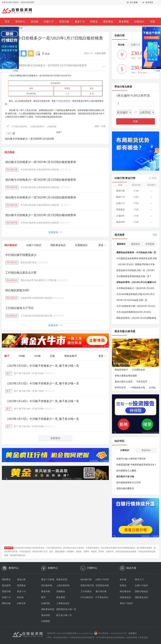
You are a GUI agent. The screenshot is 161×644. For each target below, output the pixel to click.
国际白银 (48, 316)
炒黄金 (123, 585)
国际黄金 (108, 22)
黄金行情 (130, 178)
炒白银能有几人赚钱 (126, 471)
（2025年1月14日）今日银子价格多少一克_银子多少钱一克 (42, 401)
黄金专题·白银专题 (125, 331)
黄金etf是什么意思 (124, 382)
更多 (155, 235)
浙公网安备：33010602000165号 (112, 633)
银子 (7, 356)
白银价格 (52, 127)
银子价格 (39, 373)
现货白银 (64, 22)
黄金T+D (80, 22)
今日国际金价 (139, 370)
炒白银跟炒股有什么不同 (128, 483)
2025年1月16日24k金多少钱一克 (132, 300)
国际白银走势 (27, 280)
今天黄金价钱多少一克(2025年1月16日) (135, 288)
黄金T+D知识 (126, 603)
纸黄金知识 (125, 597)
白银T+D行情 (102, 580)
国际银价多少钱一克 (64, 609)
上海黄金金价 (63, 603)
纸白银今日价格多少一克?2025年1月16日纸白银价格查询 (41, 162)
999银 (22, 356)
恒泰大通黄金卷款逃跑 (126, 376)
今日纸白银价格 (63, 101)
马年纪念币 (142, 382)
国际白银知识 (142, 591)
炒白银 (123, 580)
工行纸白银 (51, 280)
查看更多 (55, 438)
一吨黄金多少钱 (137, 388)
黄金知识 (146, 450)
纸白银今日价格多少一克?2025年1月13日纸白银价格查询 (41, 215)
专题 (152, 22)
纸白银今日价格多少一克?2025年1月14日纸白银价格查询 (41, 197)
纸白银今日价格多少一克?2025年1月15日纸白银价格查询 (41, 180)
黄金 (34, 263)
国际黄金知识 (58, 245)
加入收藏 (134, 2)
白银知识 (139, 22)
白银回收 (46, 603)
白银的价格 (26, 298)
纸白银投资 (40, 280)
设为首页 (149, 2)
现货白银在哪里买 (125, 488)
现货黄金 (21, 585)
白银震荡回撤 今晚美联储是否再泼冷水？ (136, 465)
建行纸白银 (101, 591)
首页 (7, 22)
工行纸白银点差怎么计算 (21, 273)
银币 (43, 597)
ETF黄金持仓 (102, 597)
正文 (21, 28)
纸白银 (35, 22)
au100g (152, 388)
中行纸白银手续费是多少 (21, 255)
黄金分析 (21, 580)
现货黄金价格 (102, 585)
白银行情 (119, 178)
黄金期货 (124, 22)
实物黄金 (61, 591)
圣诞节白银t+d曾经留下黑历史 (131, 459)
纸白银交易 (38, 316)
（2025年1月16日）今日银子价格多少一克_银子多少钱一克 (42, 366)
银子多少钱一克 (27, 373)
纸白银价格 (12, 170)
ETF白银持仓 (87, 597)
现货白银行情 (87, 585)
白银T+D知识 (34, 245)
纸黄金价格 (62, 580)
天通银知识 (81, 245)
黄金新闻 (6, 585)
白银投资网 (38, 298)
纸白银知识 (11, 245)
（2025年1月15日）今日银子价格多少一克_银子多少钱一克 (42, 383)
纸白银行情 (86, 580)
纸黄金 (94, 22)
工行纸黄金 (86, 591)
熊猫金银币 (71, 356)
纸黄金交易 (26, 263)
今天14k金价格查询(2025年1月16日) (134, 312)
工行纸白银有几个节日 (19, 308)
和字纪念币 (120, 388)
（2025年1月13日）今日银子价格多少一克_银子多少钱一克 (42, 419)
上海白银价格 (63, 585)
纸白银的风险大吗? (17, 290)
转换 (136, 121)
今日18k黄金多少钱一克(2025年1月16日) (136, 306)
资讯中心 (20, 22)
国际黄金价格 (48, 609)
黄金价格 (46, 591)
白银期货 (46, 621)
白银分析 (21, 603)
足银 (53, 356)
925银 (38, 356)
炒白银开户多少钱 (125, 477)
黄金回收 (46, 615)
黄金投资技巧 (121, 370)
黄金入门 (139, 580)
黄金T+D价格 (48, 580)
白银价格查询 (65, 76)
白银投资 (13, 76)
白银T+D (49, 22)
